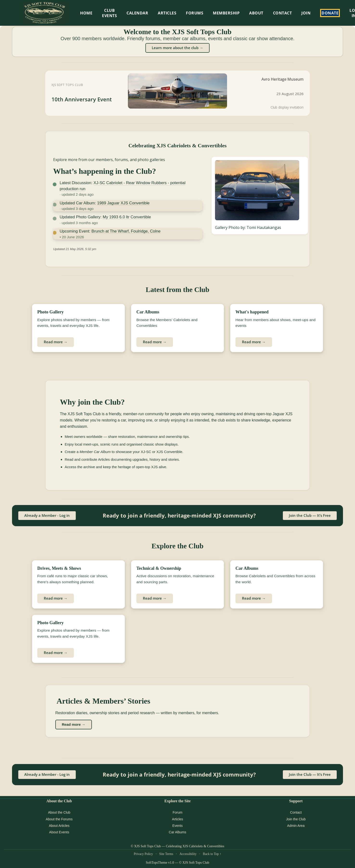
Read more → (56, 342)
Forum (177, 812)
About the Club (59, 812)
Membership (226, 13)
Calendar (137, 13)
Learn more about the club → (177, 48)
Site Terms (166, 854)
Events (178, 826)
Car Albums (177, 832)
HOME (86, 13)
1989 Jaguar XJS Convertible (123, 203)
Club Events (109, 13)
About (256, 13)
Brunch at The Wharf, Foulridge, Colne (126, 231)
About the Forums (59, 819)
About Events (59, 832)
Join (306, 13)
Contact (282, 13)
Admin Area (296, 826)
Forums (195, 13)
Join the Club (296, 819)
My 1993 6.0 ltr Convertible (127, 217)
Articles (167, 13)
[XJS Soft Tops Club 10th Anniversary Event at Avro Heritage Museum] (177, 93)
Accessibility (188, 854)
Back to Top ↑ (212, 854)
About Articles (59, 826)
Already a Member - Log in (47, 515)
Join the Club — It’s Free (310, 515)
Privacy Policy (143, 854)
